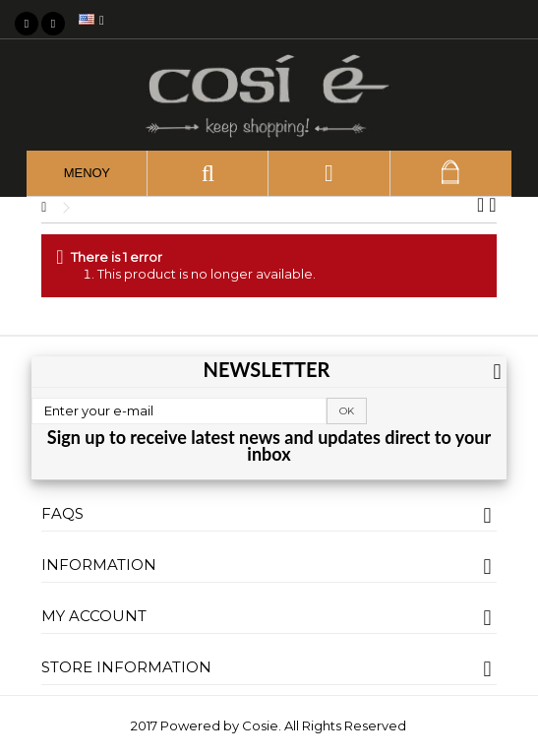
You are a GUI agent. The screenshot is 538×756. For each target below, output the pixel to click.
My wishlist (513, 20)
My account (94, 616)
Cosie (260, 725)
